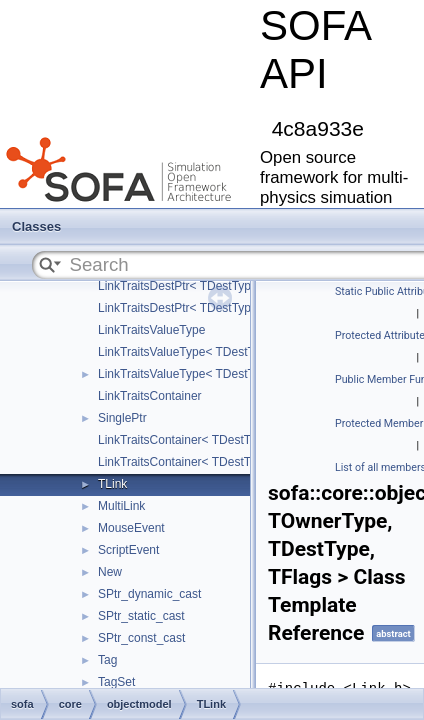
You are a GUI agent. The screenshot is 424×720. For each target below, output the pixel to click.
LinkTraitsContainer (150, 396)
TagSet (116, 682)
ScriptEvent (128, 550)
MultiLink (121, 506)
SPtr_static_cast (141, 616)
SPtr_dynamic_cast (149, 594)
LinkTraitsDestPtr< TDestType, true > (196, 308)
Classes (36, 226)
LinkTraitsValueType (151, 330)
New (110, 572)
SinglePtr (122, 418)
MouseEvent (131, 528)
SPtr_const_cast (141, 638)
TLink (112, 484)
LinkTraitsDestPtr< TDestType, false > (199, 286)
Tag (107, 660)
